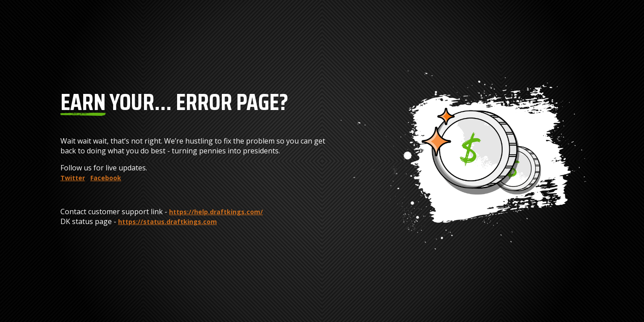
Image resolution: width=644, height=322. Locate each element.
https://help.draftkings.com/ (216, 212)
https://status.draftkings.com (167, 222)
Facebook (106, 178)
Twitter (73, 178)
